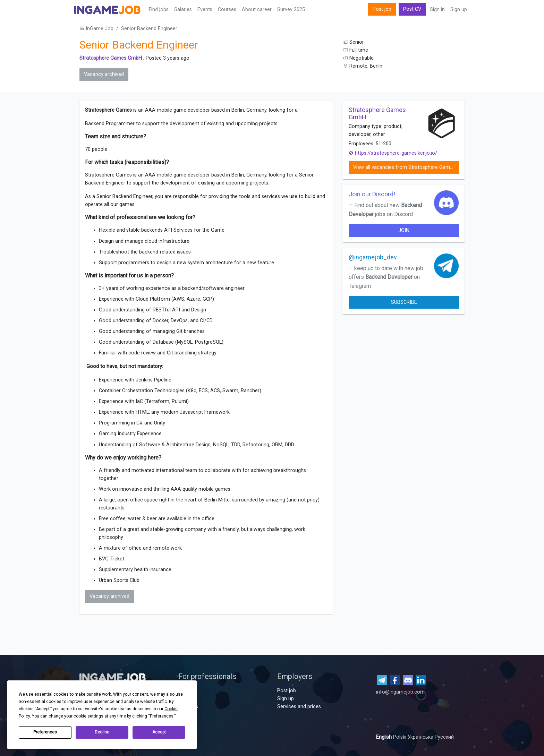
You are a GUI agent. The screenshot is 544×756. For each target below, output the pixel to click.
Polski (400, 737)
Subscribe (404, 302)
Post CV (412, 9)
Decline (102, 732)
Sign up (459, 10)
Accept (159, 732)
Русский (444, 737)
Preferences (45, 732)
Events (205, 10)
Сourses (227, 10)
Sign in (437, 10)
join (404, 230)
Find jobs (159, 10)
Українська (421, 737)
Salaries (183, 10)
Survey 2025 (291, 10)
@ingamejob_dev (373, 257)
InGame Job (96, 29)
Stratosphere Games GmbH (111, 58)
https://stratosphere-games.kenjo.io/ (393, 153)
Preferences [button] (162, 716)
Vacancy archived (104, 74)
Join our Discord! (372, 194)
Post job (382, 9)
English (385, 737)
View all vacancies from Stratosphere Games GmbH (406, 167)
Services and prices (299, 707)
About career (257, 10)
